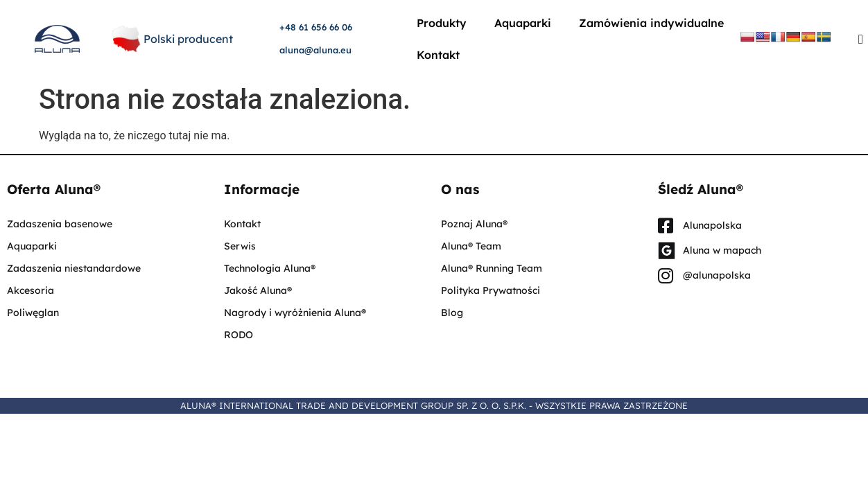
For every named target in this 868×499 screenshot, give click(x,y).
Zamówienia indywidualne (651, 23)
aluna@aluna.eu (315, 50)
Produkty (442, 23)
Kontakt (438, 55)
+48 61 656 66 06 (316, 27)
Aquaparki (523, 23)
